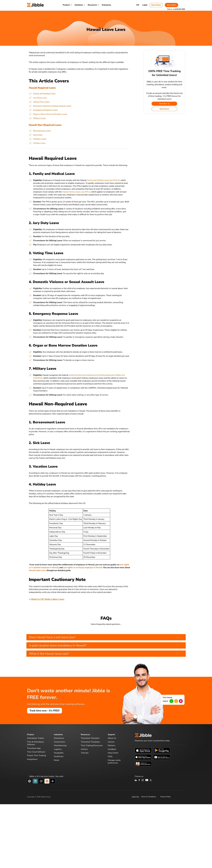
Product (66, 5)
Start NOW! (171, 5)
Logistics (58, 749)
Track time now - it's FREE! (45, 711)
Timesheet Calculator (90, 738)
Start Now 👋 (164, 104)
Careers (111, 742)
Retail (57, 760)
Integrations (32, 759)
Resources (92, 5)
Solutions (79, 5)
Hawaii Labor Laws (37, 570)
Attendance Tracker (36, 738)
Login (145, 5)
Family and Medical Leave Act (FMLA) (103, 180)
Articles (84, 749)
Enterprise (106, 5)
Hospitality (59, 753)
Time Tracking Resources (92, 745)
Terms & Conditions (149, 797)
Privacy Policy (165, 797)
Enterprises (59, 738)
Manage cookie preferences (114, 762)
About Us (112, 738)
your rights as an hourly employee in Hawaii (83, 568)
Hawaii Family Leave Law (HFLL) (77, 192)
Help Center (113, 753)
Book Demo (156, 5)
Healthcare (59, 756)
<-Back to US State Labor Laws (47, 599)
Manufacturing (60, 745)
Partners (111, 745)
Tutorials (85, 753)
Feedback (112, 749)
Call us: (176, 9)
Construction (59, 742)
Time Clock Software (36, 752)
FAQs (110, 756)
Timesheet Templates (90, 742)
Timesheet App (34, 748)
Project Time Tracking (36, 756)
